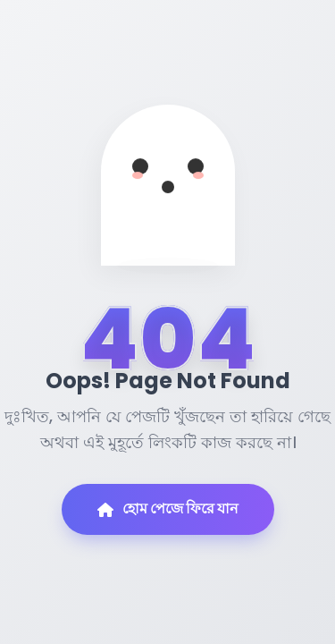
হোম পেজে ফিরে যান (168, 508)
